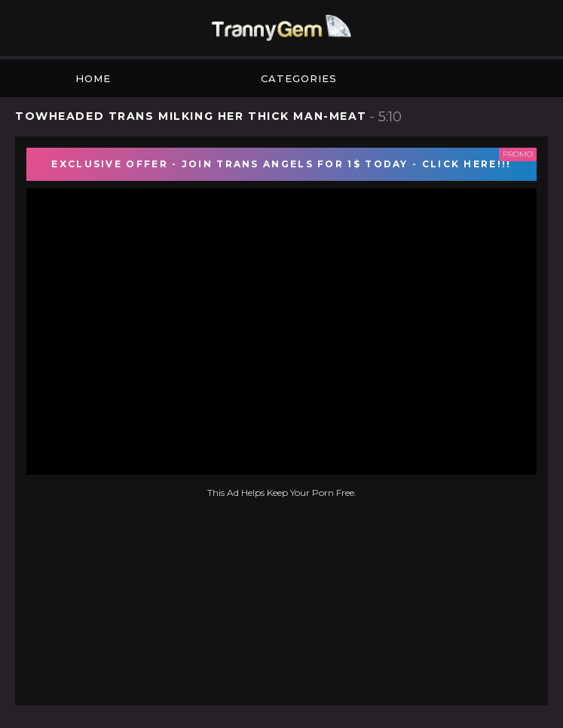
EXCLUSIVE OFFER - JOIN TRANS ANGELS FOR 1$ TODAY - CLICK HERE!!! (281, 164)
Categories (299, 78)
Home (93, 78)
